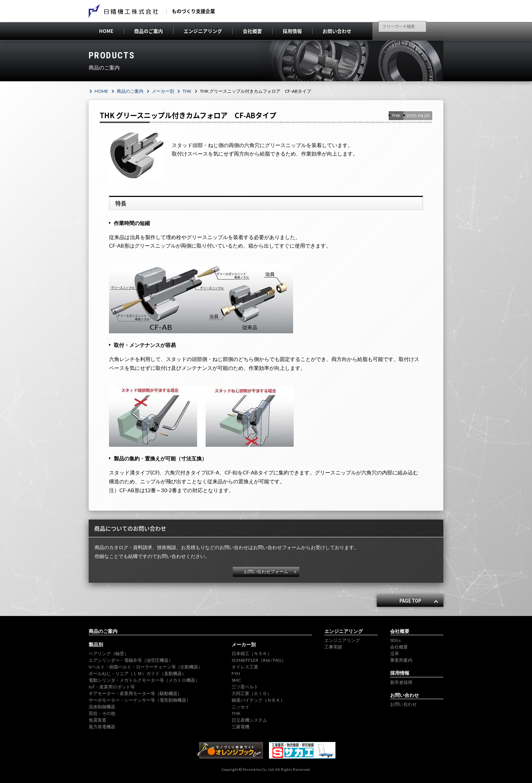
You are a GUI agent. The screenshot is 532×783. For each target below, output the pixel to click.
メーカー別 (163, 91)
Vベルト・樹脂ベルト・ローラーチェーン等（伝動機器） (146, 667)
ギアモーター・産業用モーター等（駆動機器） (135, 693)
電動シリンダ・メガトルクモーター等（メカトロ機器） (144, 680)
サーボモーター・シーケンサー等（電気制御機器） (140, 700)
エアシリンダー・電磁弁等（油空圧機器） (131, 660)
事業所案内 (401, 660)
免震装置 (98, 720)
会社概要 (252, 31)
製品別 (96, 644)
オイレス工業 (245, 667)
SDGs (395, 640)
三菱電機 (241, 727)
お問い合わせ (337, 31)
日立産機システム (249, 720)
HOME (106, 31)
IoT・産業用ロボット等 (112, 687)
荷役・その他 (102, 713)
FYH (236, 673)
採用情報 (292, 31)
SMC (236, 680)
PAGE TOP (410, 601)
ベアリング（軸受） (109, 653)
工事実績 (333, 647)
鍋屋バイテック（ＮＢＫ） (258, 700)
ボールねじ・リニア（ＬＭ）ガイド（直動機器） (137, 673)
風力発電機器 (102, 727)
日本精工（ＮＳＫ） (252, 653)
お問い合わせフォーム (266, 571)
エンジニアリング (203, 31)
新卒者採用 (401, 682)
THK (187, 91)
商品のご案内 (149, 31)
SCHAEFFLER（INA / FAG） (259, 660)
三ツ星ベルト (245, 687)
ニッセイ (241, 707)
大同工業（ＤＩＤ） (252, 693)
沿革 (395, 653)
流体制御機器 (102, 707)
